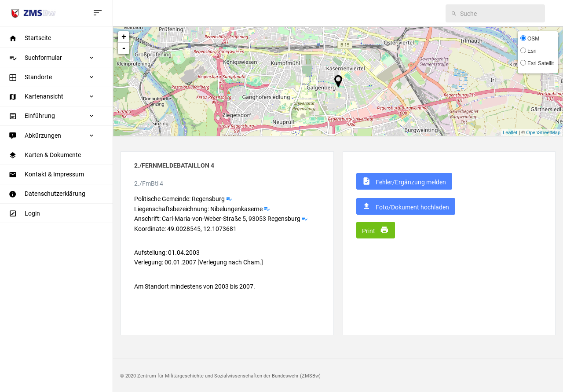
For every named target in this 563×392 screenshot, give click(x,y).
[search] (500, 13)
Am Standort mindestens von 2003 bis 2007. (195, 286)
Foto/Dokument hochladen (406, 206)
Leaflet (510, 132)
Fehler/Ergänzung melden (404, 181)
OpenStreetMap (543, 132)
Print (375, 230)
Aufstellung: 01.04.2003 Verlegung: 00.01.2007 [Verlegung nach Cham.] (199, 257)
